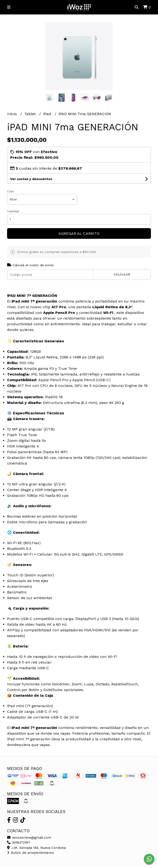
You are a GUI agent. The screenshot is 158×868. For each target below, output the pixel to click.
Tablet (31, 114)
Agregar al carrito (79, 233)
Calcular (122, 274)
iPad (48, 114)
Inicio (13, 114)
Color (11, 192)
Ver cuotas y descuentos (31, 179)
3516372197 (19, 842)
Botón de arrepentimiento (31, 853)
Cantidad (13, 211)
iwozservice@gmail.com (29, 837)
